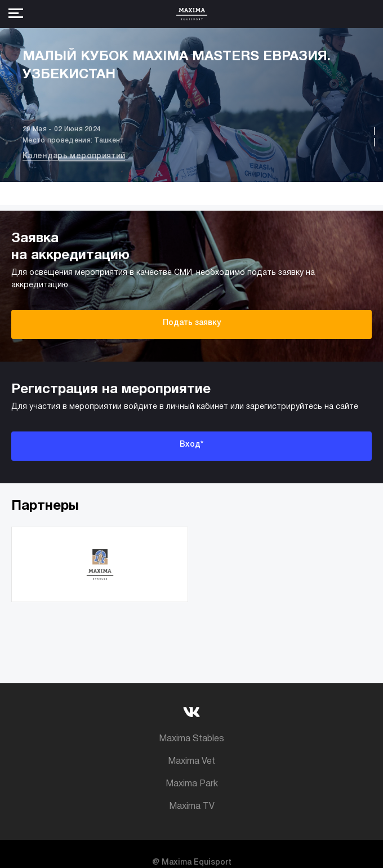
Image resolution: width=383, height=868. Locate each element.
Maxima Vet (191, 762)
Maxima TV (192, 807)
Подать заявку (192, 323)
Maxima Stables (191, 739)
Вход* (191, 445)
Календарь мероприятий (74, 156)
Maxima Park (192, 784)
